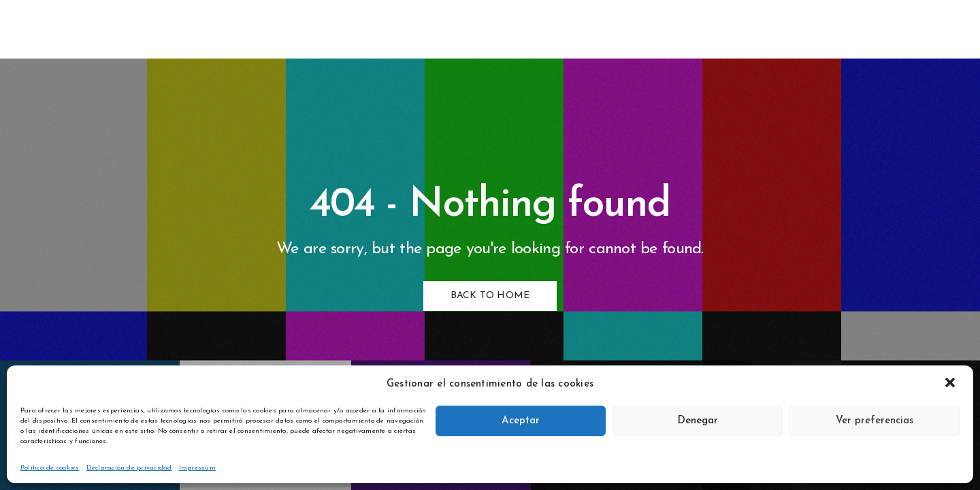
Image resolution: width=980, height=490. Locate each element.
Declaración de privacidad (129, 468)
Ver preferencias (875, 421)
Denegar (698, 421)
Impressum (197, 468)
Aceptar (521, 421)
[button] (951, 384)
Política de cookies (50, 468)
